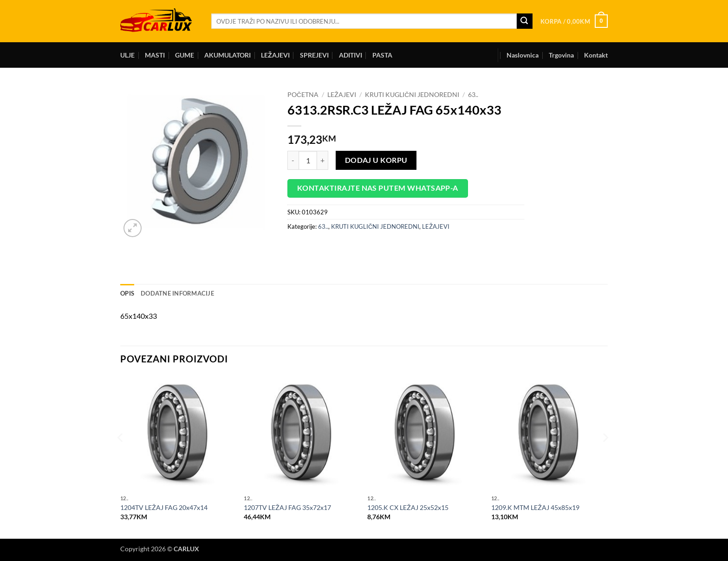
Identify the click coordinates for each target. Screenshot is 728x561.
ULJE (127, 55)
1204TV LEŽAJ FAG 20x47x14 (164, 507)
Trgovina (561, 55)
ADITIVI (351, 55)
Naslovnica (523, 55)
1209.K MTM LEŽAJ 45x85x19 (535, 507)
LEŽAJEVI (275, 55)
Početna (303, 95)
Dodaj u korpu (376, 160)
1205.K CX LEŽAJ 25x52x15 (408, 507)
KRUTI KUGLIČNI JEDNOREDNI (412, 95)
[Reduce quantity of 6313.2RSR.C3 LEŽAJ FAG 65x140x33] (293, 160)
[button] (574, 21)
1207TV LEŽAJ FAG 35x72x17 (287, 507)
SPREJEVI (314, 55)
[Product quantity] (308, 160)
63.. (473, 95)
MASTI (155, 55)
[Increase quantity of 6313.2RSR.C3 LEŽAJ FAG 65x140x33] (323, 160)
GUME (185, 55)
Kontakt (596, 55)
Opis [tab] (127, 293)
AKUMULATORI (227, 55)
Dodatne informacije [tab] (177, 293)
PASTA (382, 55)
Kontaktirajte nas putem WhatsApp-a (378, 188)
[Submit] (525, 21)
